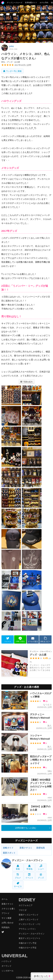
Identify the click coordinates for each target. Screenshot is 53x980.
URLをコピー (45, 640)
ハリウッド (7, 961)
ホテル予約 (44, 3)
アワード (6, 913)
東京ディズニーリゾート (30, 938)
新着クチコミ (26, 848)
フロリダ (23, 910)
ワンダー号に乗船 (12, 71)
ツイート (8, 640)
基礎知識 (40, 848)
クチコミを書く (9, 909)
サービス (18, 885)
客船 (18, 867)
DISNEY (27, 900)
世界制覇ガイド (31, 3)
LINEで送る (20, 640)
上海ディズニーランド (29, 919)
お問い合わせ (8, 923)
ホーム (5, 899)
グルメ (18, 876)
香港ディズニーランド (29, 915)
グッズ (41, 876)
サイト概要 (7, 918)
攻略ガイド (8, 848)
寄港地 (29, 867)
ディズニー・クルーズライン (27, 860)
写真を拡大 (27, 382)
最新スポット (9, 853)
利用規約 (6, 927)
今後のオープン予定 (28, 943)
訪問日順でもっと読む (26, 828)
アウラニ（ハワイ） (28, 929)
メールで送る (33, 640)
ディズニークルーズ (15, 3)
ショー (41, 867)
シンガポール (8, 971)
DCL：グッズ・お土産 (11, 62)
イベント (29, 876)
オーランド (7, 966)
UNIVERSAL (15, 956)
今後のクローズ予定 (28, 948)
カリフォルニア (26, 905)
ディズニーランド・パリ (30, 924)
